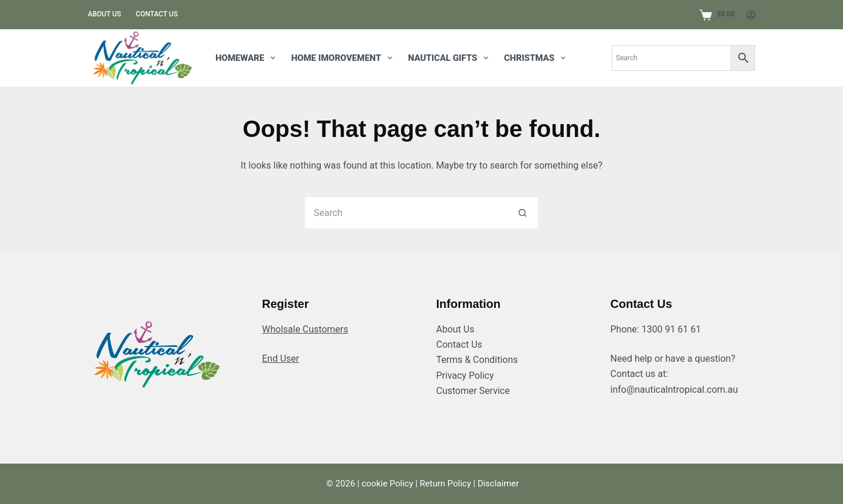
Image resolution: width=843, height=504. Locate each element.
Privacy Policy (465, 376)
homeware (248, 58)
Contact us (157, 14)
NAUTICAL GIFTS (450, 58)
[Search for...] (405, 213)
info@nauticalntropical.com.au (674, 390)
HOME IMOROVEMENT (344, 58)
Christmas (537, 58)
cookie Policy (388, 484)
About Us (455, 329)
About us (104, 14)
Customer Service (473, 391)
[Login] (751, 15)
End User (281, 359)
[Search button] (522, 213)
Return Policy (446, 484)
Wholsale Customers (305, 329)
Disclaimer (498, 484)
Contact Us (459, 344)
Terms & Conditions (477, 360)
